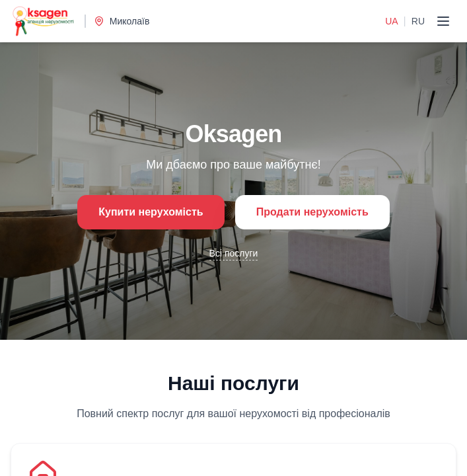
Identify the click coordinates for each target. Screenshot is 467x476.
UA (391, 21)
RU (418, 21)
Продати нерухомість (312, 212)
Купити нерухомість (151, 212)
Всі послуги (234, 253)
